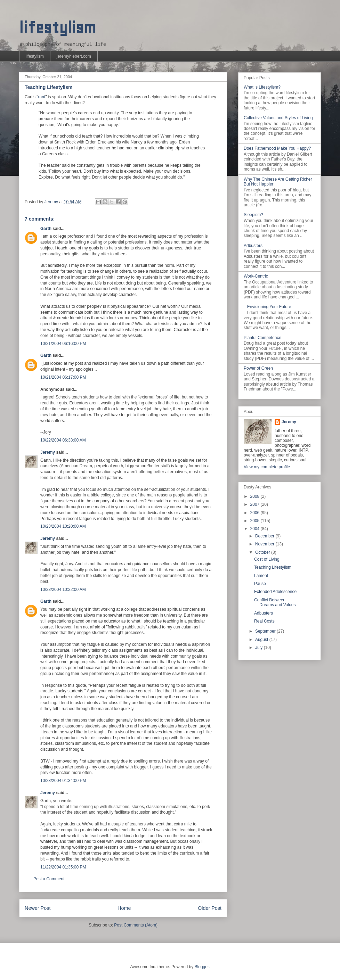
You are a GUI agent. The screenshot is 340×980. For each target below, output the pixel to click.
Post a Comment (49, 879)
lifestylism (58, 28)
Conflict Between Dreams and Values (275, 602)
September (266, 631)
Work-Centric (256, 276)
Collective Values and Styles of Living (278, 118)
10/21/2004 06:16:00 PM (63, 344)
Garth (46, 229)
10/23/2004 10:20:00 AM (63, 526)
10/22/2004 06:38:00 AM (63, 440)
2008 (256, 496)
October (263, 552)
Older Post (210, 908)
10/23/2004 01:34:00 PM (63, 781)
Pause (260, 584)
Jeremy (48, 452)
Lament (261, 576)
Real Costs (264, 621)
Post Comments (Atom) (136, 925)
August (262, 640)
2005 (256, 521)
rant (42, 97)
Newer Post (38, 908)
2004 (256, 529)
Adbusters (253, 246)
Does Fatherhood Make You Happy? (277, 148)
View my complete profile (267, 467)
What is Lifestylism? (262, 87)
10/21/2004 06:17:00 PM (63, 377)
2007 (256, 504)
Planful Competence (262, 338)
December (265, 536)
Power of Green (258, 368)
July (260, 648)
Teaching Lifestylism (273, 567)
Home (124, 908)
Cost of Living (267, 559)
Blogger (202, 967)
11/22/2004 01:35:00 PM (63, 867)
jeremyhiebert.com (74, 56)
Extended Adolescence (275, 592)
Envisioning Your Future (269, 307)
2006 (256, 513)
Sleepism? (253, 215)
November (265, 544)
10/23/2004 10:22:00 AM (63, 590)
